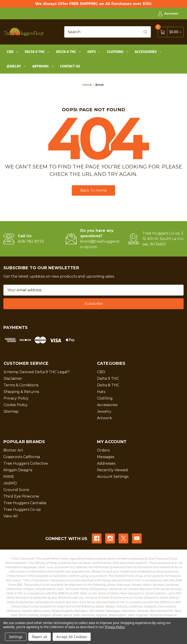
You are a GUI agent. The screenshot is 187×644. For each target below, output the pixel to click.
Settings (16, 637)
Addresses (106, 463)
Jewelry (16, 66)
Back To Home (93, 190)
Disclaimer (13, 379)
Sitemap (11, 411)
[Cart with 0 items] (175, 32)
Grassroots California (22, 457)
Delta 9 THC (37, 52)
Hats (94, 52)
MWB (8, 477)
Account (168, 14)
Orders (103, 450)
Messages (106, 457)
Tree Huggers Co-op (22, 510)
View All (11, 516)
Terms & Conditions (21, 385)
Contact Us (70, 66)
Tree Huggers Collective (26, 463)
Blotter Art (13, 450)
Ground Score (16, 490)
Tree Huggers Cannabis (25, 503)
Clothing (117, 52)
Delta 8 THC (68, 52)
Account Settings (113, 477)
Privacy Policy (16, 398)
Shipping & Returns (21, 392)
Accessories (148, 52)
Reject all (40, 637)
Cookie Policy (16, 405)
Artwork (43, 66)
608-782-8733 (31, 241)
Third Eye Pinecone (21, 496)
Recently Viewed (112, 470)
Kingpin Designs (18, 470)
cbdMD (10, 483)
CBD (12, 52)
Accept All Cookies (72, 637)
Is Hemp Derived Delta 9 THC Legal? (37, 372)
